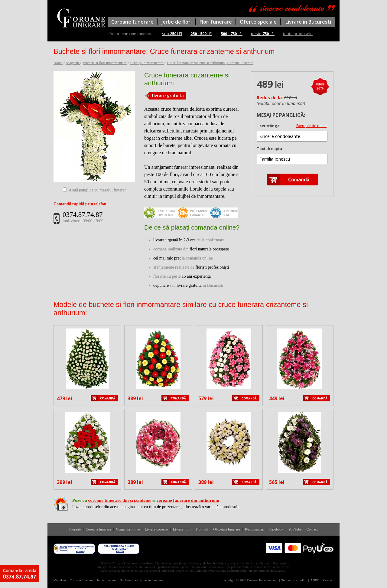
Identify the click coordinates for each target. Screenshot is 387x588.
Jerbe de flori (177, 22)
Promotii (202, 529)
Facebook (276, 529)
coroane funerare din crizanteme (120, 500)
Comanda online (128, 529)
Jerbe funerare (106, 580)
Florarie (75, 529)
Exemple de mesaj (312, 126)
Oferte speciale (258, 22)
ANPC (315, 580)
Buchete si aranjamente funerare (141, 580)
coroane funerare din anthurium (188, 500)
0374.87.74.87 (83, 215)
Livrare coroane (156, 529)
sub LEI (172, 34)
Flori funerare (216, 22)
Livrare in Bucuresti (308, 22)
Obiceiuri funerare (226, 529)
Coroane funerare (132, 22)
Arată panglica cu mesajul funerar (97, 190)
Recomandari (255, 529)
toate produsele (298, 34)
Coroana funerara (98, 529)
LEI (201, 34)
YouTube (295, 529)
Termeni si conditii (294, 580)
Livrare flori (182, 529)
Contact (312, 529)
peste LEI (263, 34)
